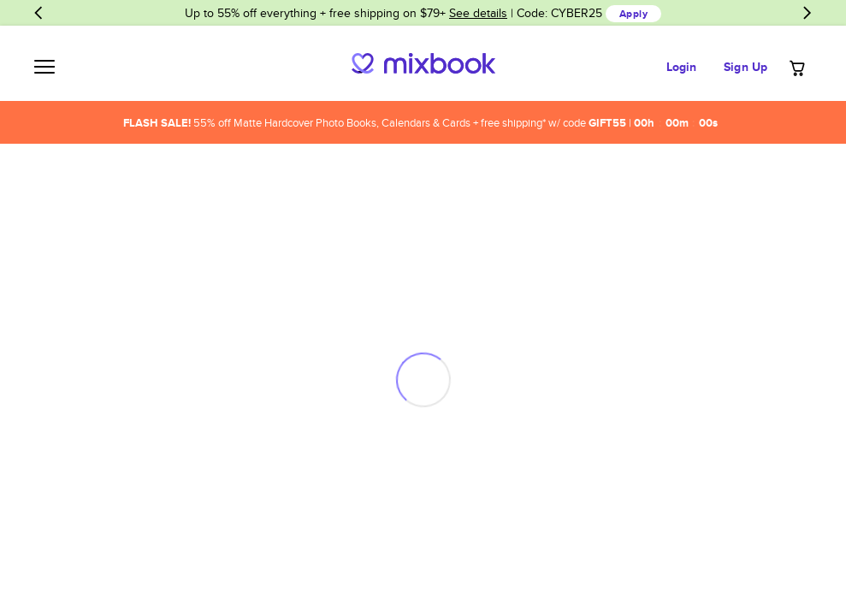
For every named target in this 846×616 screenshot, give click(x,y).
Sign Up (745, 67)
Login (682, 67)
